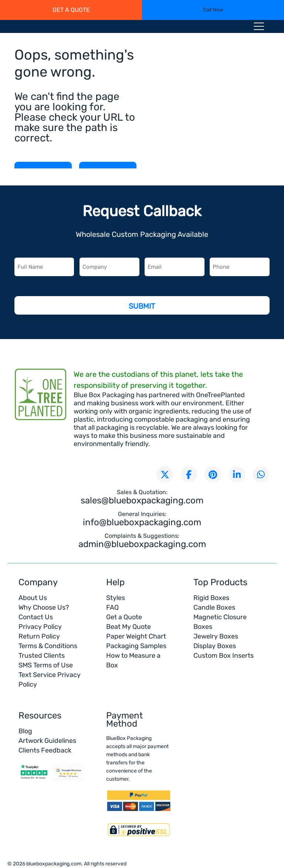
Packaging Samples (136, 646)
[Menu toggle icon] (259, 28)
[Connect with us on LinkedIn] (237, 474)
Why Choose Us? (44, 607)
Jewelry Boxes (216, 636)
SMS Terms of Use (46, 665)
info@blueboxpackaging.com (142, 522)
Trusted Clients (42, 656)
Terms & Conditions (48, 646)
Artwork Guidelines (47, 741)
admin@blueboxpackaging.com (142, 544)
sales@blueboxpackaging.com (142, 500)
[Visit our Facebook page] (189, 474)
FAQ (112, 607)
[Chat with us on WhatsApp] (261, 474)
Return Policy (39, 636)
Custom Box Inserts (224, 656)
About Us (33, 598)
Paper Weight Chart (136, 636)
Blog (25, 731)
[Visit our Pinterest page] (213, 474)
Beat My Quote (129, 627)
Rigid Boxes (211, 598)
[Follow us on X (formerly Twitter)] (165, 474)
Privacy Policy (40, 627)
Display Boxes (215, 646)
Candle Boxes (214, 607)
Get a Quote (124, 617)
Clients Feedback (45, 750)
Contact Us (36, 617)
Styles (116, 598)
